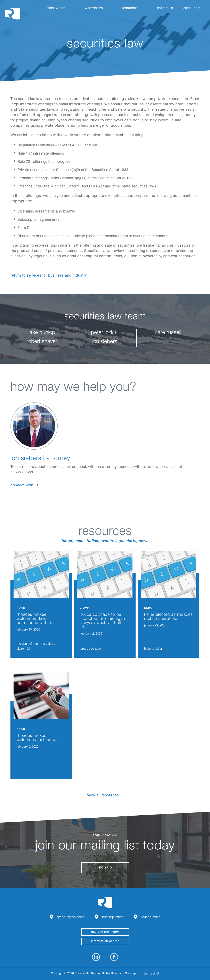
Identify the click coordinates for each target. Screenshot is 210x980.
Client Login (192, 8)
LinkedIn (96, 957)
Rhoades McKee (13, 14)
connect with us (25, 486)
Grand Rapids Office (71, 917)
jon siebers (105, 342)
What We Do (56, 8)
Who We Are (94, 8)
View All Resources (103, 796)
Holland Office (151, 917)
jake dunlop (42, 333)
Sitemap (130, 974)
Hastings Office (113, 917)
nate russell (168, 333)
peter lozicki (105, 333)
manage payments (105, 932)
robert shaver (42, 342)
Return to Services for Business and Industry (49, 276)
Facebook (114, 957)
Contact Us (165, 8)
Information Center (105, 941)
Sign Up (105, 868)
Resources (130, 8)
